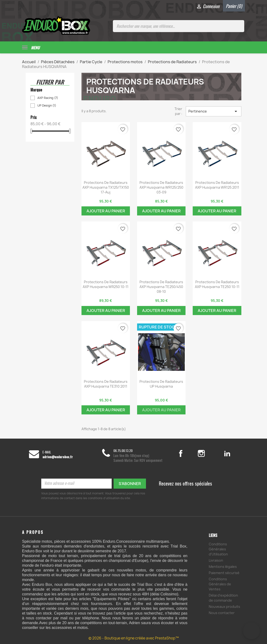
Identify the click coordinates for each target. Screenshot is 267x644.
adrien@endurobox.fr (58, 456)
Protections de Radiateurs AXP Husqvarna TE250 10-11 (217, 284)
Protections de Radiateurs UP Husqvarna (161, 383)
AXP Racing (48, 97)
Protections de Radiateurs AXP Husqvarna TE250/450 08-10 (161, 286)
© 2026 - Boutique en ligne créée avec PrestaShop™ (134, 638)
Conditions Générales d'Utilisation (218, 548)
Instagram (207, 453)
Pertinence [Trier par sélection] (214, 111)
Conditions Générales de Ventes (220, 583)
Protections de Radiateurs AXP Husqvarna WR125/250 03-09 (161, 187)
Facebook (186, 453)
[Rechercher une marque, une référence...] (179, 26)
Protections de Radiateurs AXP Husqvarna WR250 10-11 (106, 284)
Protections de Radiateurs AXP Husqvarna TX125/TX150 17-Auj (106, 187)
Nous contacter (222, 612)
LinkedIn (227, 453)
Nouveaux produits (224, 606)
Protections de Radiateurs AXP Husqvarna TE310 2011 (106, 383)
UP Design (47, 105)
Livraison (216, 560)
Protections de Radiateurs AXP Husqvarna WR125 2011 (217, 184)
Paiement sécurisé (224, 572)
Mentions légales (223, 566)
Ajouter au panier (106, 210)
